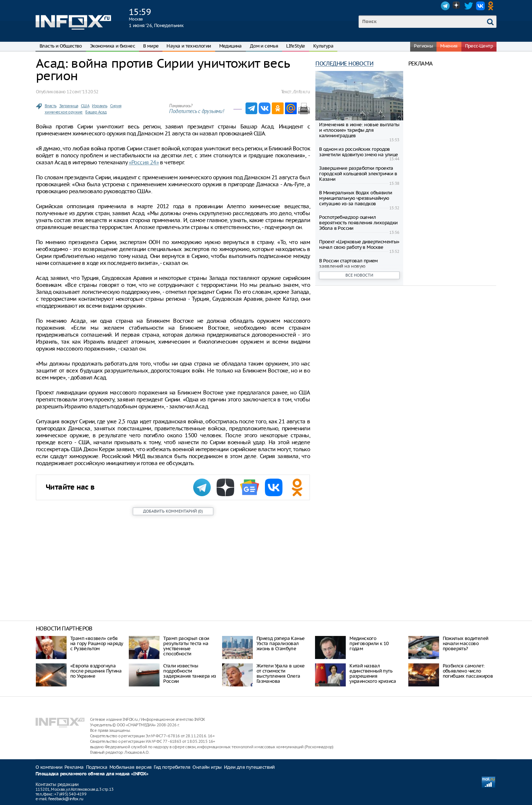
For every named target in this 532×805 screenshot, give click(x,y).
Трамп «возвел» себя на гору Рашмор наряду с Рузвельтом (97, 643)
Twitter (469, 6)
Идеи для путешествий (249, 767)
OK (492, 6)
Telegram (445, 6)
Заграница (69, 106)
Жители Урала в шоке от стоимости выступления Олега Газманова (281, 673)
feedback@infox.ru (66, 799)
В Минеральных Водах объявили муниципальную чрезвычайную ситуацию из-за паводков (355, 198)
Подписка (97, 767)
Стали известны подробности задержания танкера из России (190, 673)
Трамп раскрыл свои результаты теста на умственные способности (186, 646)
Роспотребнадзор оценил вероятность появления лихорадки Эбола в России (358, 223)
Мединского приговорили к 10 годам (369, 643)
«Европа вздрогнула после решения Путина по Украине (96, 671)
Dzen (457, 6)
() (173, 511)
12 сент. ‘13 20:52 (82, 92)
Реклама (74, 767)
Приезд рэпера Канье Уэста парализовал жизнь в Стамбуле (281, 643)
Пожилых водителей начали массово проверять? (466, 643)
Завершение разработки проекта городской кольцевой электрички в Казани (358, 174)
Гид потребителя (172, 767)
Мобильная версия (130, 767)
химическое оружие (64, 112)
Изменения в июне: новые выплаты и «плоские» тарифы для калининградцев (359, 130)
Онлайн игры (207, 767)
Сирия (116, 106)
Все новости (359, 275)
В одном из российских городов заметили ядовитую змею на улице (358, 152)
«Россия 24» (144, 162)
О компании (49, 767)
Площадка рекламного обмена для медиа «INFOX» (92, 774)
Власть (50, 106)
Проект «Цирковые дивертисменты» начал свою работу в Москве (359, 244)
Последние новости (344, 63)
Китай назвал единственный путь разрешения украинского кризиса (373, 673)
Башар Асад (96, 112)
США (85, 106)
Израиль (100, 106)
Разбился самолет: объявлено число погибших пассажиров (468, 671)
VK (480, 6)
